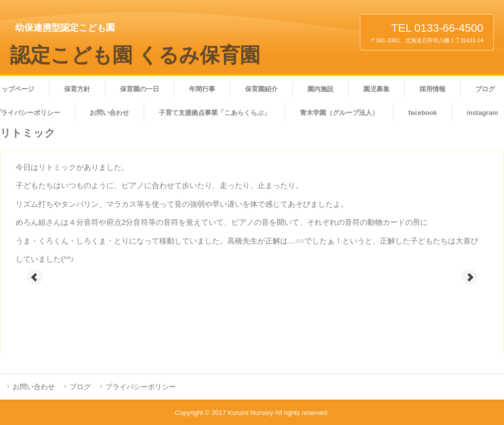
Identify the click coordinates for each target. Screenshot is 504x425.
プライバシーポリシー (141, 387)
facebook (423, 113)
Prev (35, 277)
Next (470, 277)
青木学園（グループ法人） (339, 113)
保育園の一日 (140, 89)
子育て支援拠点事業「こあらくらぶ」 (214, 113)
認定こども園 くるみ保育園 (135, 55)
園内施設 (321, 89)
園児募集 (376, 89)
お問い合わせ (109, 113)
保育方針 (77, 89)
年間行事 (202, 89)
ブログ (80, 387)
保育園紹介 (261, 89)
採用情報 (432, 89)
